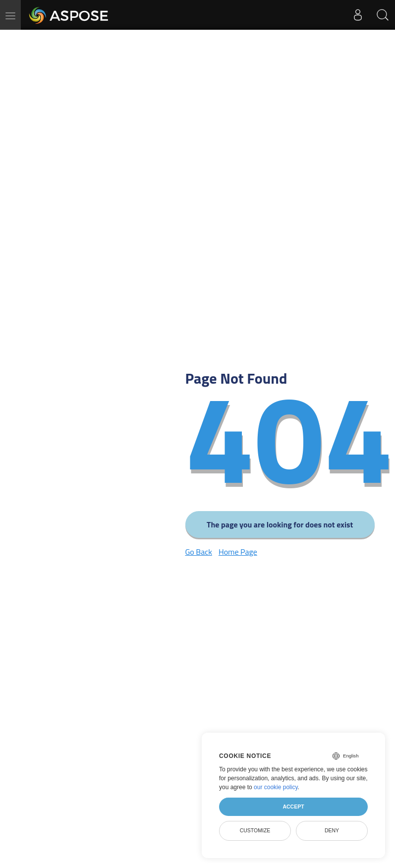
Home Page (238, 552)
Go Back (199, 552)
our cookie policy (276, 787)
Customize (255, 830)
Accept (293, 807)
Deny (332, 830)
